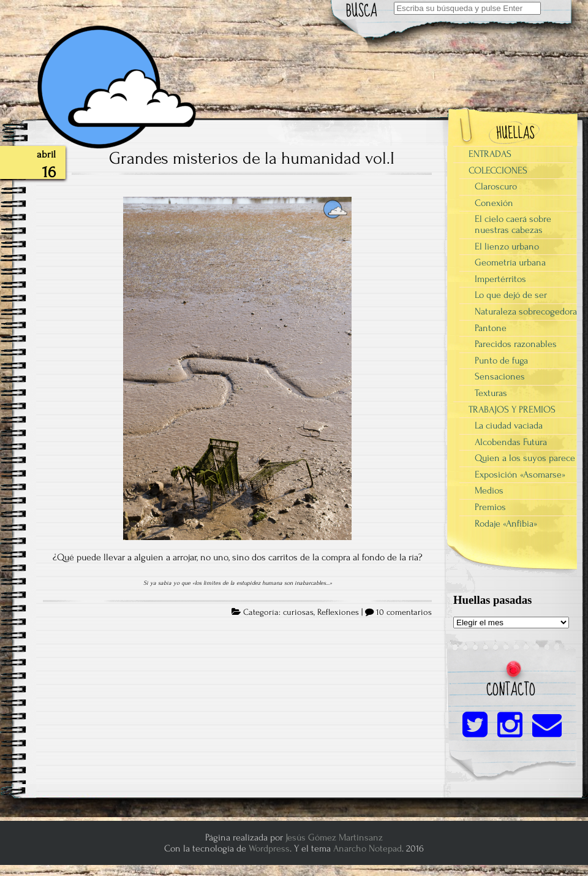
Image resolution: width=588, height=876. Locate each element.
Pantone (491, 328)
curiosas (298, 612)
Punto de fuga (501, 360)
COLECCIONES (498, 170)
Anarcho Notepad (367, 848)
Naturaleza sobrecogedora (526, 311)
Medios (489, 490)
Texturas (491, 393)
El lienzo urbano (507, 246)
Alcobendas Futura (511, 442)
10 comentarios (404, 612)
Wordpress (269, 848)
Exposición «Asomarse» (520, 474)
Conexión (494, 203)
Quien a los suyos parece (525, 458)
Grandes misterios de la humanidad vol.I (252, 158)
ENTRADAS (490, 154)
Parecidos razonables (516, 344)
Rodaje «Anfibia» (506, 524)
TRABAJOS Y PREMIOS (512, 409)
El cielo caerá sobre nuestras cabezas (513, 224)
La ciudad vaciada (509, 425)
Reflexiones (338, 612)
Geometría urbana (510, 262)
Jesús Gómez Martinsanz (334, 837)
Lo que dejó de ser (511, 295)
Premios (490, 507)
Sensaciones (500, 376)
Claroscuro (496, 186)
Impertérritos (500, 279)
